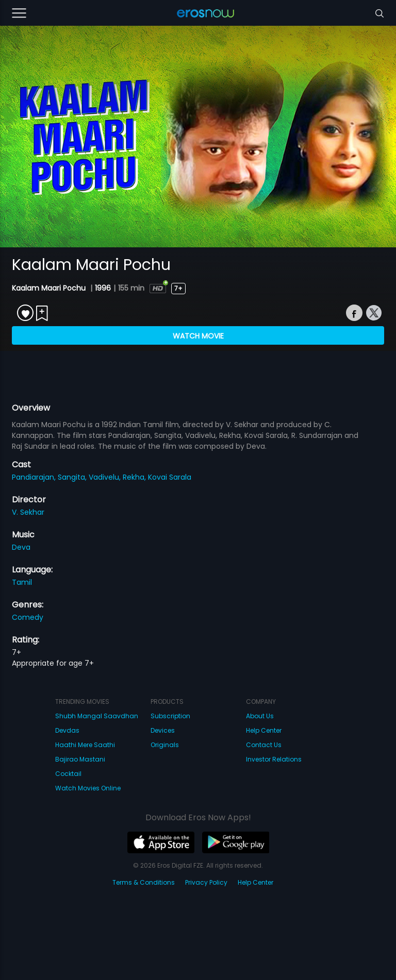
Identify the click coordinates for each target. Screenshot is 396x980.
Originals (165, 745)
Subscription (170, 716)
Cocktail (68, 774)
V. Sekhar (28, 512)
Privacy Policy (206, 882)
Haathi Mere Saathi (85, 745)
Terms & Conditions (144, 882)
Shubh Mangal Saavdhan (97, 716)
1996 (103, 288)
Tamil (22, 582)
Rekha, (135, 477)
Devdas (67, 730)
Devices (163, 730)
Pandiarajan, (35, 477)
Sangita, (73, 477)
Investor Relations (274, 759)
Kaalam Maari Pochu (50, 288)
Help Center (264, 730)
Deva (21, 547)
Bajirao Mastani (80, 759)
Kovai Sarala (170, 477)
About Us (260, 716)
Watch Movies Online (88, 788)
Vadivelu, (106, 477)
